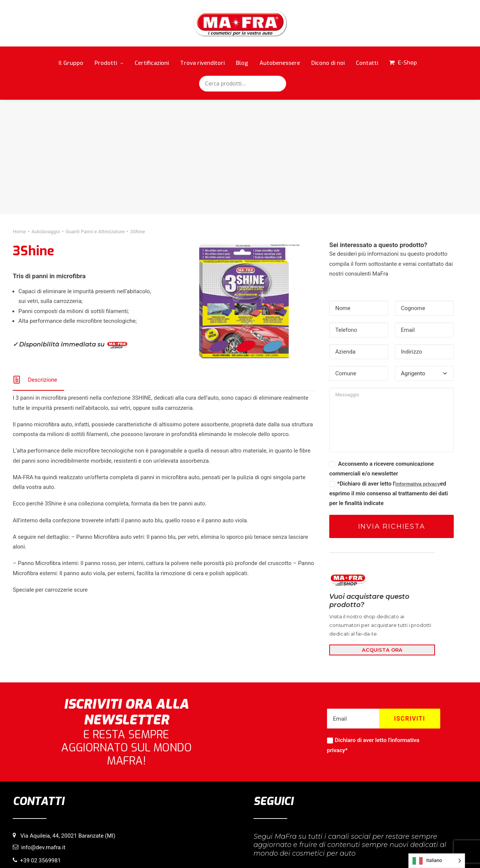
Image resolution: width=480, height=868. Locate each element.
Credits (309, 850)
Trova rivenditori (202, 63)
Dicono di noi (328, 63)
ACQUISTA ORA (382, 535)
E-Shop (407, 63)
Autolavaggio (46, 117)
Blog (242, 63)
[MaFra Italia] (240, 23)
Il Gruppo (71, 63)
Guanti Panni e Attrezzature (95, 117)
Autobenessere (280, 63)
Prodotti (109, 63)
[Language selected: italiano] (437, 861)
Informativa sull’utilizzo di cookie (199, 850)
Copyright (285, 850)
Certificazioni (152, 63)
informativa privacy (418, 369)
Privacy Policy (254, 850)
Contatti (367, 63)
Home (19, 117)
